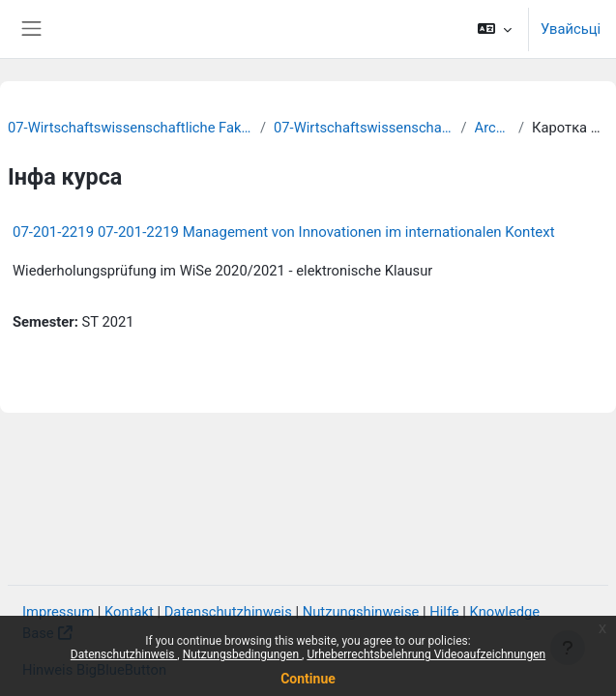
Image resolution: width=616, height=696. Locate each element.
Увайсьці (571, 29)
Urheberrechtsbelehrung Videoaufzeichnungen (426, 654)
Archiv (493, 128)
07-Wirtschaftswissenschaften (363, 128)
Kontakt (129, 612)
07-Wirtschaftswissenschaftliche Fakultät (130, 128)
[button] (495, 29)
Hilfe (444, 612)
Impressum (58, 612)
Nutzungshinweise (361, 612)
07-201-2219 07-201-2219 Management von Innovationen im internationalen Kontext (284, 232)
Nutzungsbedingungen (242, 654)
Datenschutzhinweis (124, 654)
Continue (308, 679)
